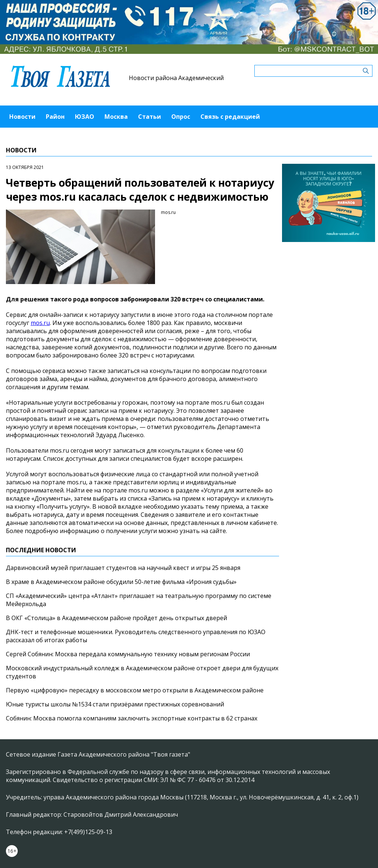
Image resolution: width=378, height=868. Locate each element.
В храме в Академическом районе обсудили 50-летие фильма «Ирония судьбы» (121, 582)
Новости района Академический (176, 78)
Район (55, 117)
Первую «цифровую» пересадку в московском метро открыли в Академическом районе (135, 690)
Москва (116, 117)
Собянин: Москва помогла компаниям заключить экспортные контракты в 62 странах (132, 718)
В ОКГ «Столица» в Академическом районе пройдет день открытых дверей (116, 618)
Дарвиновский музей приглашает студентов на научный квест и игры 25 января (123, 568)
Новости (22, 117)
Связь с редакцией (230, 117)
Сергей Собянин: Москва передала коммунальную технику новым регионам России (128, 654)
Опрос (181, 117)
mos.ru (40, 323)
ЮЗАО (85, 117)
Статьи (150, 117)
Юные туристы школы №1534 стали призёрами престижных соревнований (115, 704)
